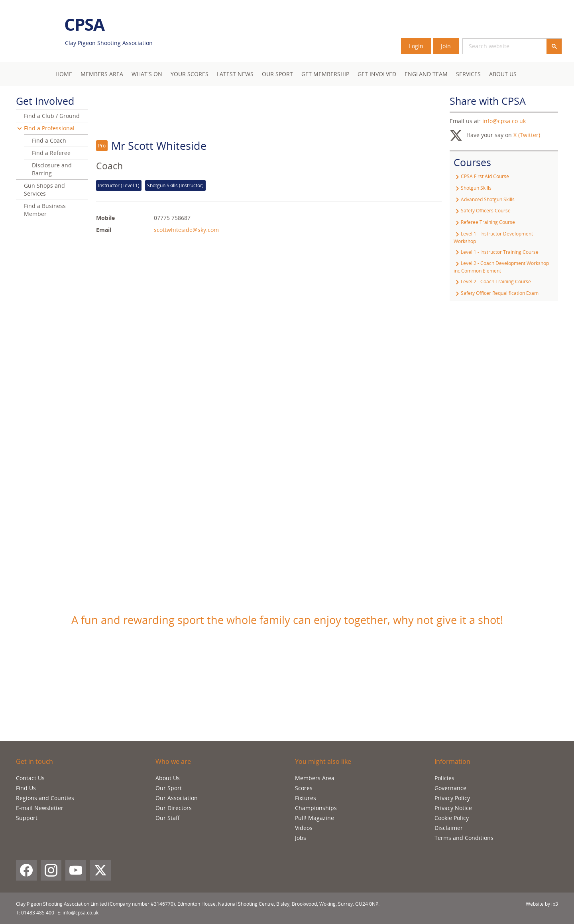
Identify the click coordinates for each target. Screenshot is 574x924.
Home (64, 74)
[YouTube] (76, 870)
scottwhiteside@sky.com (186, 230)
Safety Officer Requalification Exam (496, 293)
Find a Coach (49, 140)
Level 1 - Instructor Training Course (496, 252)
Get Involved (377, 74)
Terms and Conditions (464, 838)
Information (452, 761)
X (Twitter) (527, 135)
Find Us (26, 788)
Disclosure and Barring (52, 169)
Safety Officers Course (482, 211)
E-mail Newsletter (40, 808)
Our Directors (174, 808)
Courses (472, 162)
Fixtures (306, 798)
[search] (495, 46)
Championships (316, 808)
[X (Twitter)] (100, 870)
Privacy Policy (452, 798)
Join (446, 46)
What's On (147, 74)
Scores (304, 788)
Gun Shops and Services (44, 189)
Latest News (235, 74)
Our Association (177, 798)
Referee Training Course (484, 222)
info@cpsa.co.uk (504, 121)
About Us (503, 74)
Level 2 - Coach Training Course (492, 282)
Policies (444, 778)
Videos (304, 828)
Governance (450, 788)
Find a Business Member (45, 210)
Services (468, 74)
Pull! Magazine (315, 818)
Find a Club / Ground (52, 116)
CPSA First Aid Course (481, 176)
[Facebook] (26, 870)
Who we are (173, 761)
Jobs (301, 838)
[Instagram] (51, 870)
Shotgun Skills (473, 188)
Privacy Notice (453, 808)
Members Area (315, 778)
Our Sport (277, 74)
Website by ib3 (542, 904)
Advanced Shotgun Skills (484, 199)
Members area (102, 74)
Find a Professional (49, 128)
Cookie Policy (452, 818)
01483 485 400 (38, 913)
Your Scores (190, 74)
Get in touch (34, 761)
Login (416, 46)
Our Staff (168, 818)
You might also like (323, 761)
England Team (426, 74)
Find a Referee (51, 153)
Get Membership (325, 74)
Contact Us (30, 778)
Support (27, 818)
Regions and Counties (45, 798)
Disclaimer (449, 828)
